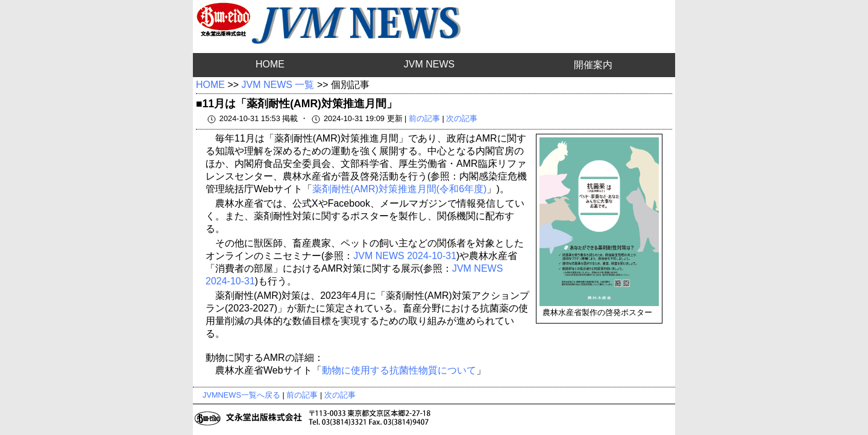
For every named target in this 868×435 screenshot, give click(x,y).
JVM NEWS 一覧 (278, 85)
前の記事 (424, 118)
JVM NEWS (429, 64)
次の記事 (462, 118)
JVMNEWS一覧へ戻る (241, 395)
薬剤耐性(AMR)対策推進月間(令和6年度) (400, 189)
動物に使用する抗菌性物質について (399, 370)
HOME (270, 64)
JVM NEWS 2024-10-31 (405, 256)
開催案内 (593, 65)
